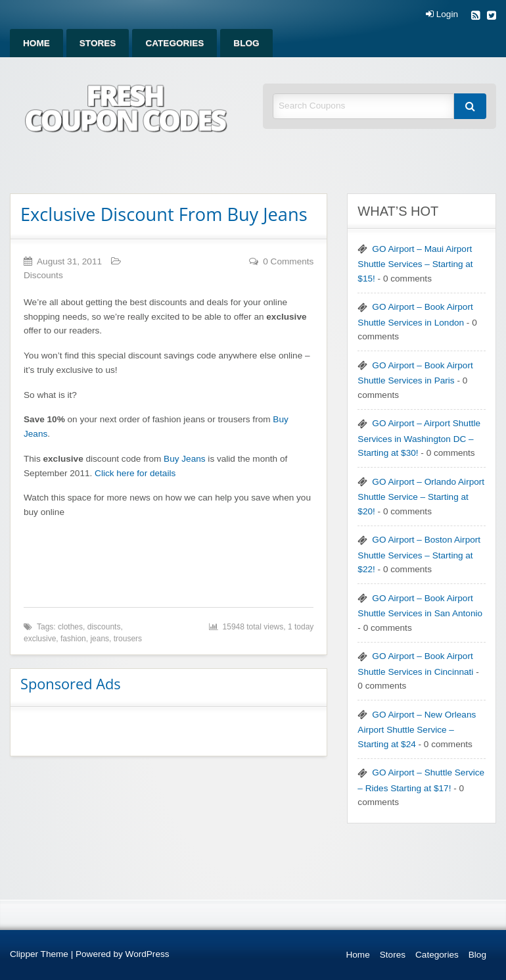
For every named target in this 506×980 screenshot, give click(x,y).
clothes (70, 627)
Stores (98, 43)
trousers (128, 639)
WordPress (148, 954)
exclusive (40, 639)
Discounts (43, 275)
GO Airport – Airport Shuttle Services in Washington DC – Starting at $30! (419, 438)
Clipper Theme (39, 954)
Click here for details (135, 473)
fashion (73, 639)
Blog (246, 43)
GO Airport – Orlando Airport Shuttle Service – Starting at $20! (421, 497)
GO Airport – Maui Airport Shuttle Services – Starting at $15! (415, 264)
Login (442, 14)
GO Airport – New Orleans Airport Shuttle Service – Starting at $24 (417, 729)
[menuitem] (36, 43)
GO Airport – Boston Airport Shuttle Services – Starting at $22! (419, 554)
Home (36, 43)
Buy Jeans (184, 459)
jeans (100, 639)
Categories (174, 43)
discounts (104, 627)
